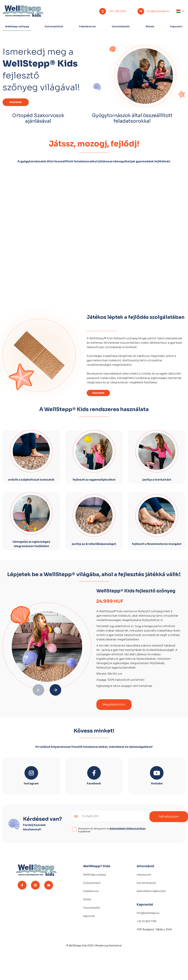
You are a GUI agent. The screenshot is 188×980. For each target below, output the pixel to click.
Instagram (31, 783)
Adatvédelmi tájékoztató (151, 891)
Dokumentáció (54, 26)
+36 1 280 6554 (117, 11)
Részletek (16, 102)
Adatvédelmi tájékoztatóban (128, 829)
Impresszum (144, 875)
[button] (55, 690)
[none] (180, 11)
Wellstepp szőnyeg (17, 26)
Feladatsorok (88, 26)
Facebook (94, 783)
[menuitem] (180, 11)
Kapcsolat (177, 26)
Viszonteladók (121, 26)
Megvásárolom (114, 705)
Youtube (157, 783)
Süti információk (146, 883)
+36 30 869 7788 (147, 921)
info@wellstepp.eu (158, 11)
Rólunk (150, 26)
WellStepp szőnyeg (95, 875)
